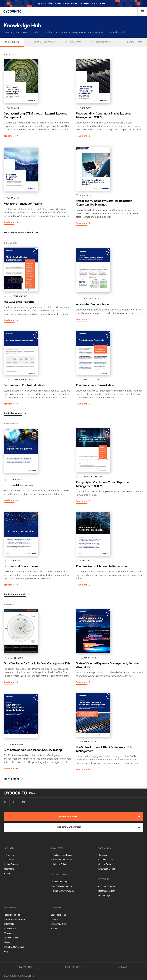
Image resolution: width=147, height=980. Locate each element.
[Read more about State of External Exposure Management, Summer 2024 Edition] (110, 631)
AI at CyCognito (11, 864)
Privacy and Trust (59, 924)
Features (10, 860)
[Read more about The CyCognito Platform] (37, 270)
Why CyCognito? (60, 874)
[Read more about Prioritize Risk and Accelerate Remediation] (110, 534)
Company (56, 908)
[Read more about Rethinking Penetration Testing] (37, 170)
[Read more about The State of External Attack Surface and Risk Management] (110, 715)
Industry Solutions (61, 864)
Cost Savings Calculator (62, 886)
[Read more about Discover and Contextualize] (37, 534)
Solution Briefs (101, 42)
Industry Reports (131, 42)
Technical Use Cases (62, 855)
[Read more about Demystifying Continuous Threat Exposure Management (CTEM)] (110, 450)
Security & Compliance (14, 947)
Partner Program (108, 886)
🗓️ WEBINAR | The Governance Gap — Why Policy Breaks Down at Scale (72, 4)
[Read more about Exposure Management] (37, 451)
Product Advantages (60, 882)
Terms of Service (74, 967)
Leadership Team (59, 915)
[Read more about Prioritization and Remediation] (110, 353)
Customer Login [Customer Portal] (105, 860)
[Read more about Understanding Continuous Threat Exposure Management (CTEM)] (110, 81)
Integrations (9, 869)
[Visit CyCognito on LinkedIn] (14, 802)
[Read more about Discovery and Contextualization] (37, 353)
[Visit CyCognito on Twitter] (5, 802)
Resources (10, 908)
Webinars (8, 933)
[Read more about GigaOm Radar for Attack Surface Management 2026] (37, 631)
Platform (9, 848)
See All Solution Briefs (15, 594)
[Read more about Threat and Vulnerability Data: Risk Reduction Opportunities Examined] (110, 169)
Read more (9, 136)
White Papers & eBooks (42, 42)
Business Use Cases (62, 860)
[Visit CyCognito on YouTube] (24, 802)
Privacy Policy (24, 967)
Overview (103, 855)
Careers (55, 919)
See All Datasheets (13, 413)
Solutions (57, 848)
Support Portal (105, 864)
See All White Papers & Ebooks (19, 232)
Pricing (7, 873)
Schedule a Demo (69, 817)
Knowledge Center (107, 869)
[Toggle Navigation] (142, 11)
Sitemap (123, 967)
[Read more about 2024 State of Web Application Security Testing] (37, 716)
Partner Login (104, 896)
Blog (6, 952)
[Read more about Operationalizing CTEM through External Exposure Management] (37, 81)
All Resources (12, 42)
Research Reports (12, 915)
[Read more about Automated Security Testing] (110, 270)
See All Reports (11, 779)
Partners (104, 879)
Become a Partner (106, 891)
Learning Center (11, 938)
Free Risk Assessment (69, 827)
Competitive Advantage (63, 891)
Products (10, 855)
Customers (105, 848)
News (56, 929)
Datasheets (73, 42)
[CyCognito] (12, 11)
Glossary (8, 942)
